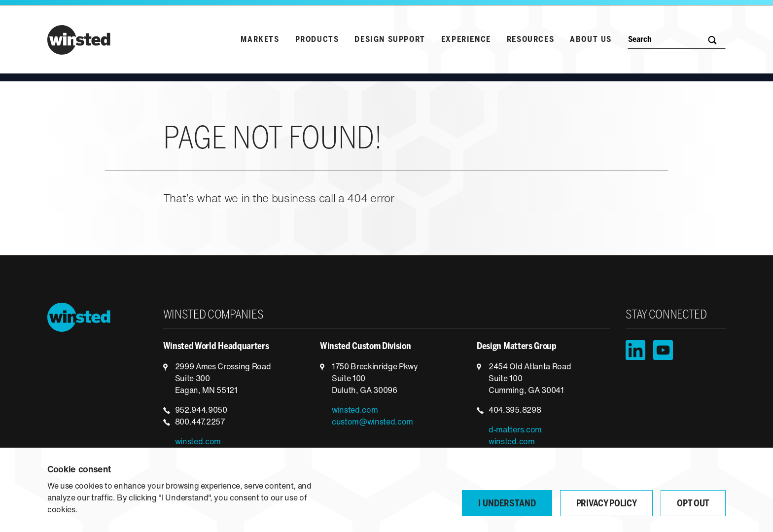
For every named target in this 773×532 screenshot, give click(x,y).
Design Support (390, 40)
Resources (530, 40)
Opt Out (693, 504)
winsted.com (198, 442)
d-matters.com (515, 430)
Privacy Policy (607, 504)
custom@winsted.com (372, 423)
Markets (260, 40)
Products (317, 40)
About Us (591, 40)
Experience (466, 40)
